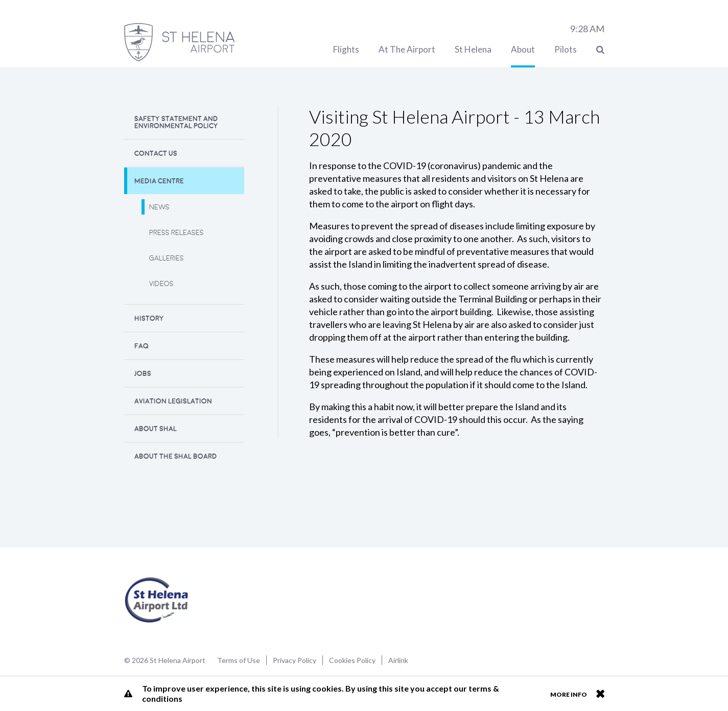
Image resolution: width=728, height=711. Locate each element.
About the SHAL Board (176, 456)
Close (600, 694)
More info (569, 694)
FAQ (142, 346)
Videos (161, 284)
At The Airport (407, 49)
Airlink (398, 660)
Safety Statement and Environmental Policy (176, 122)
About (523, 49)
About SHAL (156, 429)
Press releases (177, 233)
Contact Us (156, 153)
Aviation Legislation (173, 401)
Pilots (566, 49)
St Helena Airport (157, 600)
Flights (346, 49)
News (159, 207)
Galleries (167, 258)
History (149, 318)
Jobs (143, 374)
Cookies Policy (352, 660)
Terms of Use (239, 660)
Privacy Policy (295, 660)
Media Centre (159, 181)
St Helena (473, 49)
